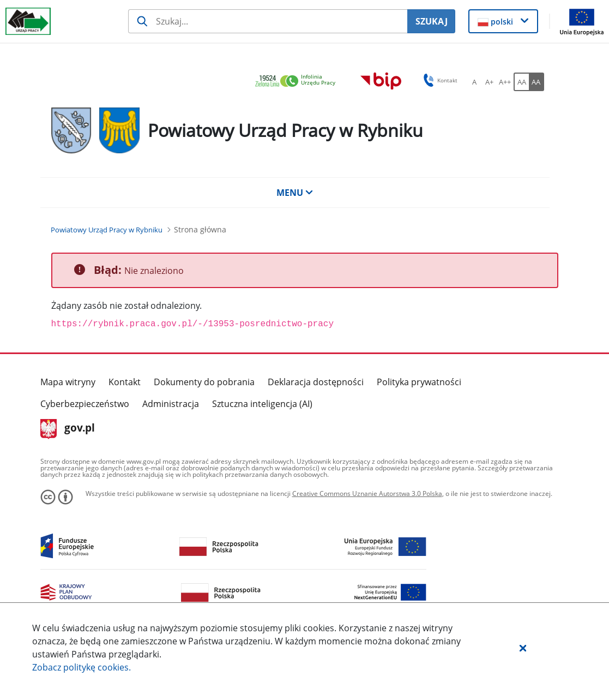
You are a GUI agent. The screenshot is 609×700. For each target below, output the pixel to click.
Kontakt (125, 382)
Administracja (171, 404)
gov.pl (68, 429)
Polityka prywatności (419, 382)
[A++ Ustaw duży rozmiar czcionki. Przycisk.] (505, 82)
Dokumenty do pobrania (204, 382)
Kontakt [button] (439, 80)
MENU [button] (295, 193)
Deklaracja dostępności (316, 382)
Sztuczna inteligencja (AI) (262, 404)
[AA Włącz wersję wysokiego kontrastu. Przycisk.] (536, 82)
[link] (298, 82)
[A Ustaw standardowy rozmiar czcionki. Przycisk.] (474, 82)
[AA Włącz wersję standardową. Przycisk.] (521, 82)
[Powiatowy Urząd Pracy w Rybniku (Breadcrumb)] (107, 230)
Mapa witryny (68, 382)
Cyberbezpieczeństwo (85, 404)
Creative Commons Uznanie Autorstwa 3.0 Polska (367, 493)
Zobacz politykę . (82, 667)
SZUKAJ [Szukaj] (432, 21)
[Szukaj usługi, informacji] (268, 21)
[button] (523, 648)
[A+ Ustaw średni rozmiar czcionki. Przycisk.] (490, 82)
